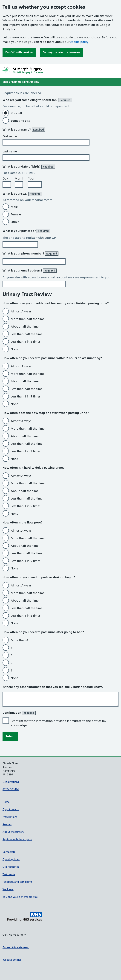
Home (6, 802)
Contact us (9, 852)
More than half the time (28, 319)
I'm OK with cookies (19, 52)
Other (15, 222)
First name (10, 136)
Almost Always (21, 311)
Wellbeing (9, 889)
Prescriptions (10, 817)
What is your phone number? (30, 254)
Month (19, 179)
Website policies (12, 960)
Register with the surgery (17, 839)
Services (7, 824)
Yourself (16, 113)
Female (16, 214)
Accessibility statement (16, 947)
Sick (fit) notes (11, 867)
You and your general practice (20, 897)
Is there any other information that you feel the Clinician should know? (53, 687)
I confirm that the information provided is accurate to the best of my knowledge (59, 723)
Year (31, 179)
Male (14, 207)
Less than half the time (27, 334)
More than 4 (19, 640)
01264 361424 (11, 789)
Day (5, 179)
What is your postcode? (26, 231)
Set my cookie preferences (62, 52)
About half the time (25, 327)
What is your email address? (30, 271)
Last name (10, 151)
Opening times (11, 859)
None (15, 349)
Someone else (20, 121)
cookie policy (79, 42)
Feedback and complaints (17, 882)
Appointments (11, 809)
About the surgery (13, 832)
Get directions (11, 782)
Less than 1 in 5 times (26, 342)
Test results (9, 874)
